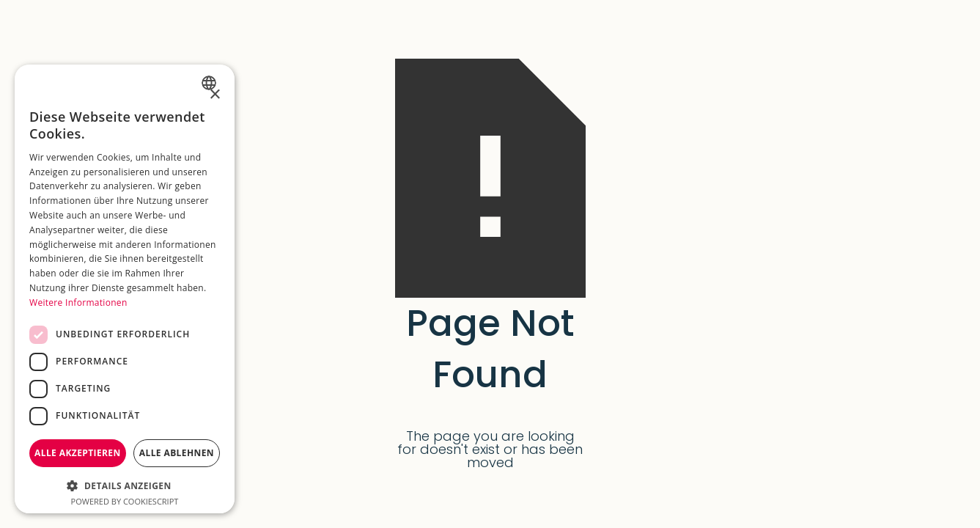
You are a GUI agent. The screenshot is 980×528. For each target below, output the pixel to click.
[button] (125, 484)
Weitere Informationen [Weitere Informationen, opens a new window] (78, 302)
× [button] (214, 95)
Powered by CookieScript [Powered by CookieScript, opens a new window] (125, 501)
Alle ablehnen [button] (177, 453)
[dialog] (125, 289)
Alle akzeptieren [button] (78, 453)
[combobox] (211, 83)
